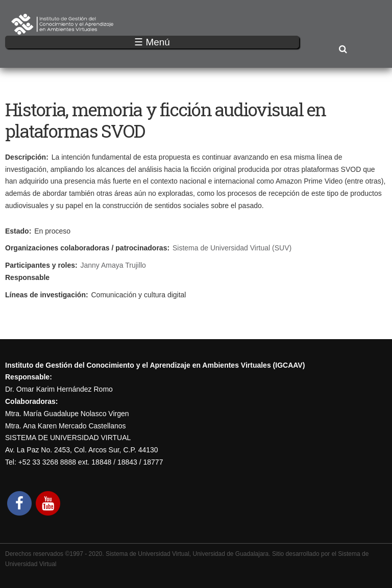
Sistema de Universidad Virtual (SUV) (232, 248)
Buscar (343, 50)
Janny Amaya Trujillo (113, 265)
